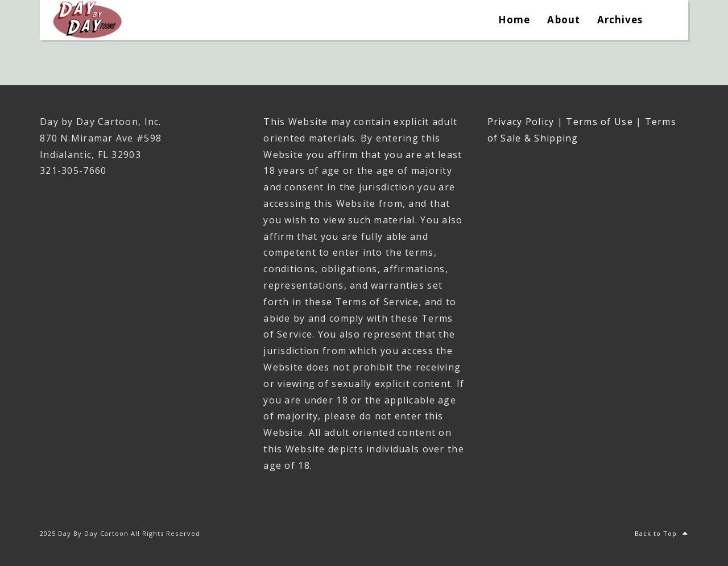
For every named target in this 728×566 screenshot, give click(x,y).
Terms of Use (599, 122)
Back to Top (662, 533)
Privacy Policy (521, 122)
